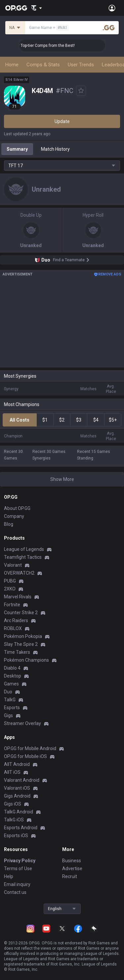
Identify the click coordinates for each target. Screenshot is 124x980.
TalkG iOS (14, 820)
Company (14, 516)
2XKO (10, 589)
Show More (62, 479)
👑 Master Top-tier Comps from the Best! (42, 46)
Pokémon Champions (26, 660)
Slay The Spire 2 (21, 644)
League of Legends (24, 549)
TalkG (10, 700)
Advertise (72, 869)
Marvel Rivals (18, 597)
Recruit (70, 876)
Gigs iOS (13, 804)
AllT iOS (12, 772)
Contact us (15, 892)
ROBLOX (13, 628)
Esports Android (21, 828)
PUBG (10, 581)
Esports (12, 708)
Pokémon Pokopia (23, 636)
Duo (8, 692)
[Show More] (37, 8)
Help (9, 876)
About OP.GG (17, 508)
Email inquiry (17, 884)
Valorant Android (22, 780)
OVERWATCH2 (19, 573)
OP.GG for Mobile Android (30, 748)
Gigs (8, 715)
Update (62, 121)
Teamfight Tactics (23, 557)
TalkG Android (19, 812)
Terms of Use (18, 869)
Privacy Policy (20, 861)
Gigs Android (17, 796)
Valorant (13, 565)
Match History (55, 149)
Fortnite (12, 605)
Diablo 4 (12, 668)
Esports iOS (16, 836)
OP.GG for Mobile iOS (25, 756)
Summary (17, 149)
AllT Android (17, 764)
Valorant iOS (17, 788)
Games (11, 684)
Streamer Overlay (22, 723)
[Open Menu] (112, 8)
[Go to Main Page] (16, 8)
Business (72, 861)
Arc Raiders (16, 620)
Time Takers (17, 652)
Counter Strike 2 (21, 613)
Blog (9, 524)
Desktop (13, 676)
